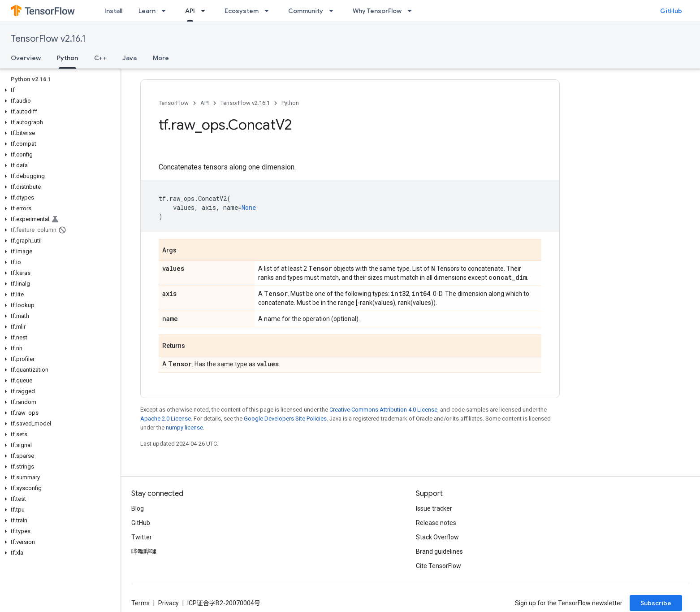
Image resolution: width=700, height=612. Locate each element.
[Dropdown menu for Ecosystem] (269, 11)
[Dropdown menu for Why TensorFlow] (412, 11)
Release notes (436, 523)
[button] (58, 90)
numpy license (184, 428)
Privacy (169, 603)
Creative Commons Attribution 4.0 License (383, 410)
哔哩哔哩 (144, 551)
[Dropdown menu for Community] (334, 11)
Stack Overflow (437, 537)
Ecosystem (242, 11)
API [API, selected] (190, 11)
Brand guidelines (439, 551)
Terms (140, 603)
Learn (147, 11)
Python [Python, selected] (67, 58)
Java (130, 58)
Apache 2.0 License (166, 419)
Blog (138, 508)
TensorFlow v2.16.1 (48, 39)
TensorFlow (174, 103)
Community (306, 11)
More (161, 58)
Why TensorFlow (377, 11)
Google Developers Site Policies (285, 419)
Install (113, 11)
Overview (26, 58)
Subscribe (656, 603)
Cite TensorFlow (439, 566)
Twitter (142, 537)
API (205, 103)
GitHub (671, 11)
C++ (100, 58)
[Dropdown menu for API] (206, 11)
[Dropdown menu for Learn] (166, 11)
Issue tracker (434, 508)
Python (290, 103)
